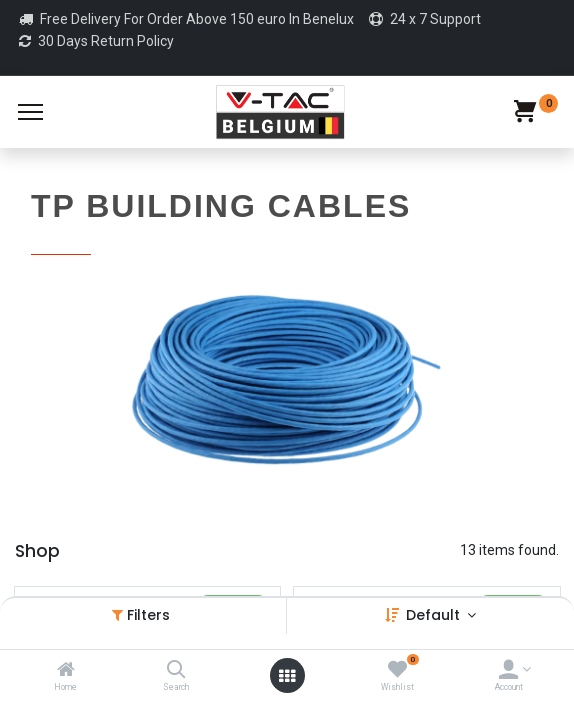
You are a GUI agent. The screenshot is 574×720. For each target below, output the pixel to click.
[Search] (176, 671)
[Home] (66, 671)
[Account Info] (508, 671)
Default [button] (435, 615)
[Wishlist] (397, 671)
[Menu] (30, 112)
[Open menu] (287, 676)
